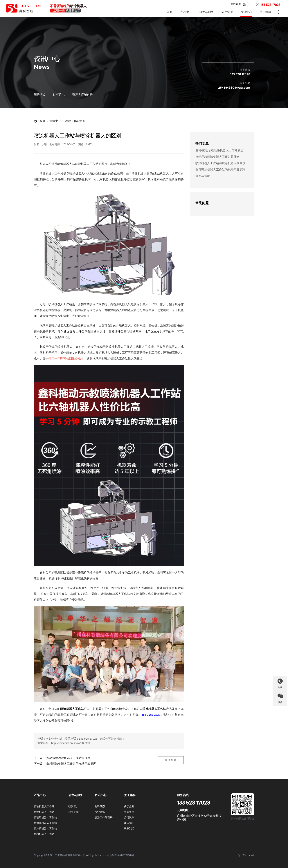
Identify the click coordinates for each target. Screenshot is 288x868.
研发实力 (73, 806)
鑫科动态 (40, 94)
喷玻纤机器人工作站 (45, 817)
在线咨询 (239, 4)
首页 (170, 12)
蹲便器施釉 (203, 176)
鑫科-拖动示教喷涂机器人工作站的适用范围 (224, 150)
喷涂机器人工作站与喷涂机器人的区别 (220, 163)
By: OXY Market (246, 855)
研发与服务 (207, 12)
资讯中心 (246, 12)
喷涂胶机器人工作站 (45, 828)
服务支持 (73, 812)
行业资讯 (59, 94)
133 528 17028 (268, 5)
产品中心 (186, 12)
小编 (60, 739)
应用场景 (227, 12)
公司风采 (129, 817)
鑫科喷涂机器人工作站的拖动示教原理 (71, 764)
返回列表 (171, 760)
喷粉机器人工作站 (44, 834)
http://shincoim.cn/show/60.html (70, 743)
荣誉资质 (129, 812)
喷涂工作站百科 (82, 94)
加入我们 (129, 823)
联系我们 (129, 828)
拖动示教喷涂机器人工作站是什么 (68, 758)
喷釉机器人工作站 (44, 806)
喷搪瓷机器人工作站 (45, 823)
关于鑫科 (265, 12)
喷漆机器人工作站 (44, 812)
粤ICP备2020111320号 (123, 855)
